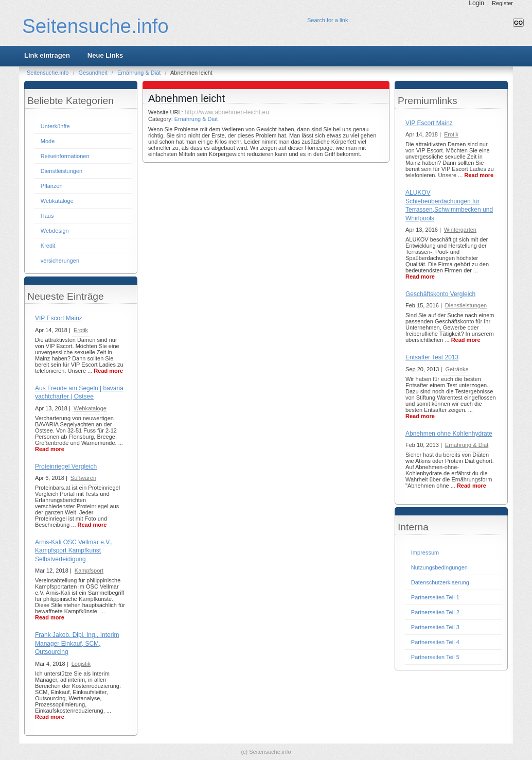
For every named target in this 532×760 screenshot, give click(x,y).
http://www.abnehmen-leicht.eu (227, 112)
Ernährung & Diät (140, 73)
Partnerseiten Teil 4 (435, 642)
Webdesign (55, 231)
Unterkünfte (55, 126)
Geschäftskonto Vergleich (440, 294)
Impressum (425, 552)
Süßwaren (83, 478)
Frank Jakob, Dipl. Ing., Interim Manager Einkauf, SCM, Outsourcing (77, 643)
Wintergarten (460, 230)
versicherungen (60, 261)
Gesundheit (94, 73)
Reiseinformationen (65, 156)
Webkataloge (57, 201)
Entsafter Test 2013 (432, 357)
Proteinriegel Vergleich (66, 467)
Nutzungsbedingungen (439, 567)
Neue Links (105, 55)
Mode (48, 141)
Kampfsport (89, 571)
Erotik (81, 330)
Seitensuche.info (95, 26)
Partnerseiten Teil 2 (435, 612)
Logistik (81, 664)
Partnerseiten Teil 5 (435, 657)
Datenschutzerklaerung (440, 582)
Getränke (457, 369)
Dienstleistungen (61, 171)
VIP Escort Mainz (59, 318)
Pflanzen (52, 186)
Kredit (48, 246)
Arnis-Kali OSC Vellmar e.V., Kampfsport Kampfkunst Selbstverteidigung (74, 551)
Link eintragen (47, 55)
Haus (47, 216)
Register (502, 3)
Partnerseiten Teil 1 (435, 597)
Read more (108, 371)
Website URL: (166, 112)
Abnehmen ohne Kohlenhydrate (449, 434)
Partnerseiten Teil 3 (435, 627)
